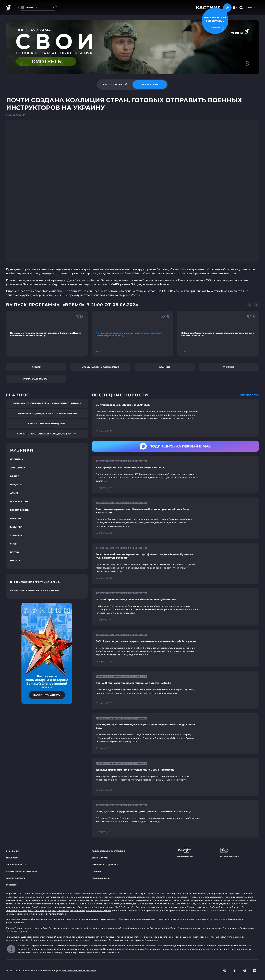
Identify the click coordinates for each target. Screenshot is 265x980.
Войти (252, 8)
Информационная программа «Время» (35, 582)
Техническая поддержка (105, 865)
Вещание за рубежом (230, 853)
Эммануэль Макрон (36, 379)
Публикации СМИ (101, 878)
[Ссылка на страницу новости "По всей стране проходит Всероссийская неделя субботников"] (175, 607)
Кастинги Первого (15, 878)
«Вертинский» (77, 910)
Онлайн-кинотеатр (16, 865)
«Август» (203, 907)
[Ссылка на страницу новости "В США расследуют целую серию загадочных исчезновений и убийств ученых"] (175, 648)
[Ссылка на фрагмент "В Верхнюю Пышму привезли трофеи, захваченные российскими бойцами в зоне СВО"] (218, 334)
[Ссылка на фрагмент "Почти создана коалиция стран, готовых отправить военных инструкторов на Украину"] (133, 334)
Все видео (11, 885)
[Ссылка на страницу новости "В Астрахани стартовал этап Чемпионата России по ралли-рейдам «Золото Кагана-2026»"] (175, 518)
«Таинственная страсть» (98, 910)
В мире (36, 367)
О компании (13, 851)
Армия (14, 493)
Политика (17, 459)
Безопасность (19, 510)
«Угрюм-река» (26, 910)
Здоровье (16, 535)
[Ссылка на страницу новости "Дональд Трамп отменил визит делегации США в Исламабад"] (175, 777)
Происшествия (20, 501)
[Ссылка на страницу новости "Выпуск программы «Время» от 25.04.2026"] (175, 418)
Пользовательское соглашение (109, 851)
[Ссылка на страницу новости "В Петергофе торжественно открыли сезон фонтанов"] (175, 475)
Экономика (18, 468)
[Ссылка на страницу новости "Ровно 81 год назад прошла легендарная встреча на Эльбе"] (175, 690)
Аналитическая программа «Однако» (35, 590)
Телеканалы (151, 940)
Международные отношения (100, 367)
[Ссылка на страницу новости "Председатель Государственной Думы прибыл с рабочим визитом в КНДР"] (175, 819)
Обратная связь (100, 858)
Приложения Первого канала (22, 871)
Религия (15, 518)
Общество (17, 485)
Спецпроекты (13, 858)
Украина (229, 367)
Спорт (14, 544)
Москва (15, 561)
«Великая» (63, 910)
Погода (15, 552)
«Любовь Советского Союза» (224, 907)
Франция (165, 367)
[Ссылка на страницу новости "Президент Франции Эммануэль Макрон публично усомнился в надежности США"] (175, 733)
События (96, 871)
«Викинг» (39, 910)
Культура (16, 527)
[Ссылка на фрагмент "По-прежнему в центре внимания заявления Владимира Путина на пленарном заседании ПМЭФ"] (47, 334)
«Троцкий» (51, 910)
